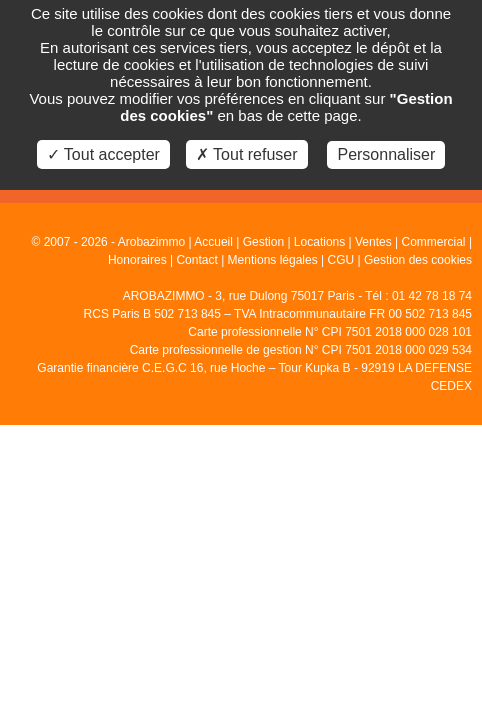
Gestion (263, 242)
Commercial (434, 242)
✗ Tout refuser (247, 154)
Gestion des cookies (418, 260)
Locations (319, 242)
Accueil (213, 242)
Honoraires (137, 260)
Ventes (373, 242)
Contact (196, 260)
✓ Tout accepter (103, 154)
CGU (340, 260)
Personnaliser (386, 154)
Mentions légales (273, 260)
